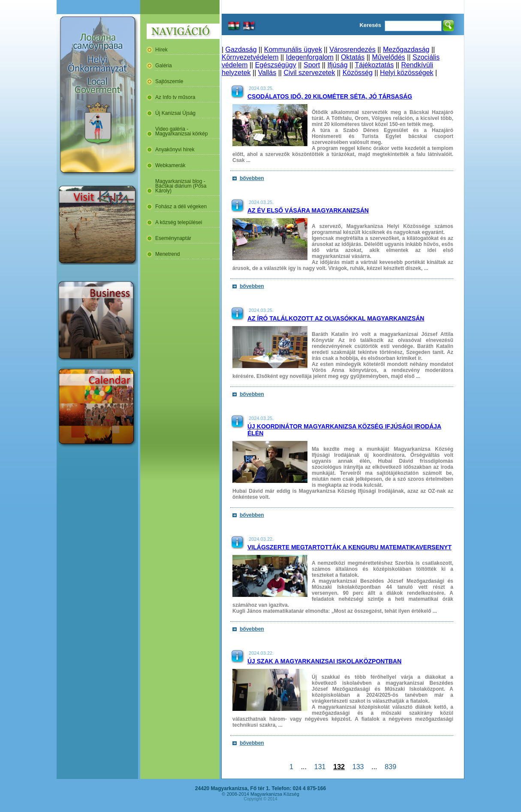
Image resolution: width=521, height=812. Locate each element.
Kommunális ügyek (293, 49)
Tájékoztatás (374, 65)
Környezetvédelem (250, 57)
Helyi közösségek (407, 73)
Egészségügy (276, 65)
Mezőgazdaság (406, 49)
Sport (312, 65)
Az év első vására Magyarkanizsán (308, 210)
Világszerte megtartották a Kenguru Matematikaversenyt (349, 547)
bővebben (252, 178)
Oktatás (353, 57)
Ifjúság (337, 65)
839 (390, 767)
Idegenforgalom (310, 57)
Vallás (267, 73)
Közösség (358, 73)
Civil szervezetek (309, 73)
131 (320, 767)
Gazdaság (241, 49)
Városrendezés (352, 49)
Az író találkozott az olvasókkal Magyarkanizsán (336, 318)
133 (358, 767)
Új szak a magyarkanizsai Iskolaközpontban (324, 661)
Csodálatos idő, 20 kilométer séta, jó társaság (330, 96)
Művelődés (388, 57)
